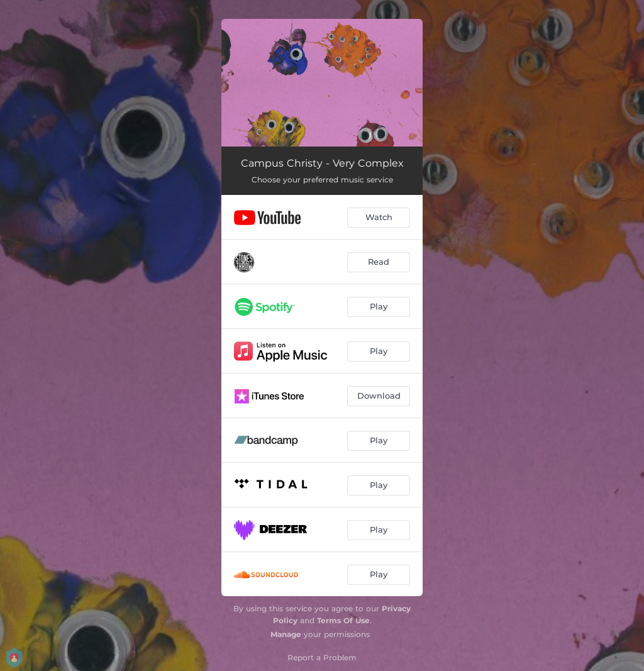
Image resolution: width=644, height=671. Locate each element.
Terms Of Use (343, 620)
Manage (286, 634)
